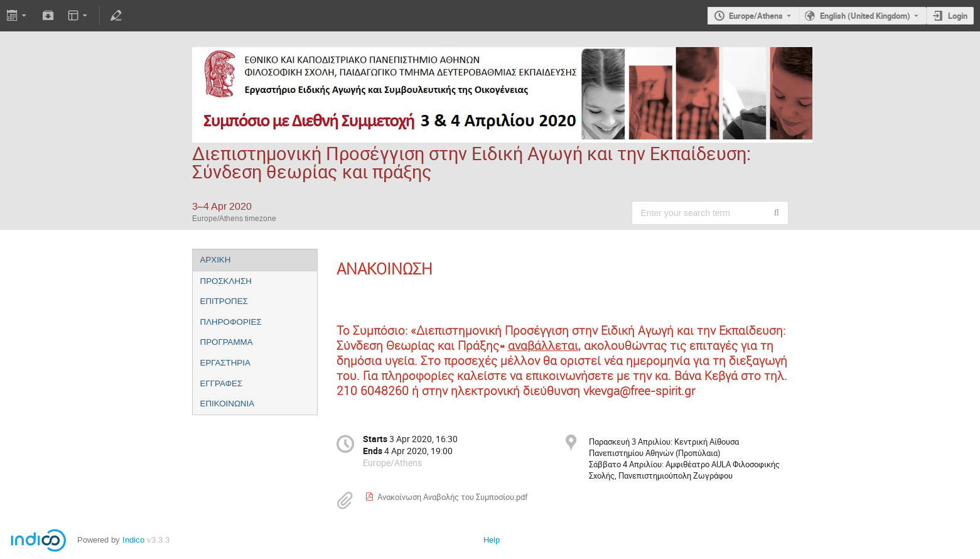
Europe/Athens (756, 16)
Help (492, 540)
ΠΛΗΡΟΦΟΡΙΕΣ (231, 322)
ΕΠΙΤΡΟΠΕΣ (224, 301)
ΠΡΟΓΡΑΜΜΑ (227, 342)
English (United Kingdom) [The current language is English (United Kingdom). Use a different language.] (865, 16)
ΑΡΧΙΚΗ (216, 260)
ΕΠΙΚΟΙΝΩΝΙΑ (228, 404)
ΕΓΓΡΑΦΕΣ (222, 383)
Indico (133, 540)
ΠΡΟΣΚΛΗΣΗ (226, 281)
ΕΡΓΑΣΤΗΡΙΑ (225, 363)
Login (958, 16)
